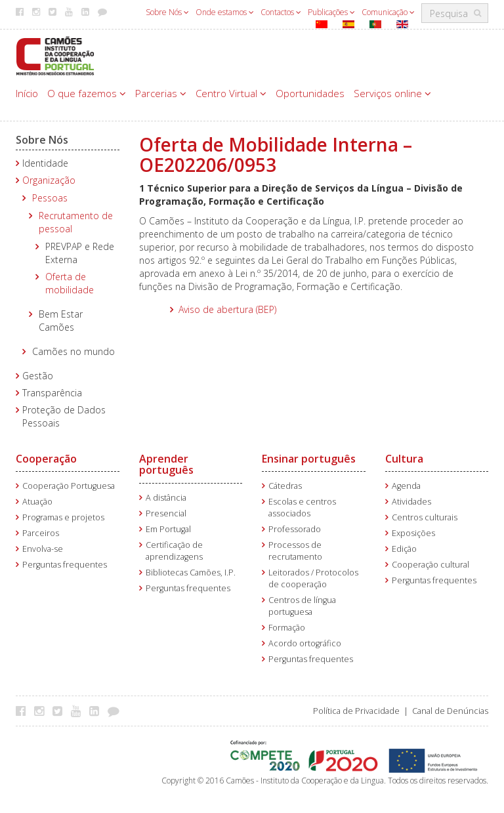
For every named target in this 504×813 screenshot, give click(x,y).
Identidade (45, 163)
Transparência (52, 393)
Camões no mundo (73, 351)
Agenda (406, 486)
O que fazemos (87, 93)
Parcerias (161, 93)
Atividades (411, 502)
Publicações (331, 12)
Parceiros (41, 533)
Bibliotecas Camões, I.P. (191, 573)
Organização (49, 180)
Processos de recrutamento (295, 551)
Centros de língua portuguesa (302, 606)
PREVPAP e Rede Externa (80, 253)
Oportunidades (310, 93)
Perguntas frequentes (65, 565)
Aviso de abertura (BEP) (227, 309)
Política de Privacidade (356, 711)
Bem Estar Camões (61, 321)
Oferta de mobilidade (70, 283)
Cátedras (285, 486)
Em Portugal (168, 529)
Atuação (37, 502)
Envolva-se (43, 549)
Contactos (281, 12)
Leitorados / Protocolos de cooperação (313, 578)
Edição (404, 549)
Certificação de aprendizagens (174, 551)
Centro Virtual (231, 93)
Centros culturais (425, 517)
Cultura (404, 459)
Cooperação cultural (430, 565)
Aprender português (166, 465)
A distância (166, 498)
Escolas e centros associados (302, 508)
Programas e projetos (63, 517)
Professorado (295, 529)
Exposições (413, 533)
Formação (287, 628)
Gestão (38, 376)
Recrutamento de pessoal (76, 222)
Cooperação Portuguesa (69, 486)
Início (27, 93)
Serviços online (392, 93)
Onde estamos (225, 12)
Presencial (166, 513)
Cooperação (46, 459)
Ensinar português (309, 459)
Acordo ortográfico (305, 643)
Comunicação (388, 12)
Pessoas (50, 198)
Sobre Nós (167, 12)
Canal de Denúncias (450, 711)
